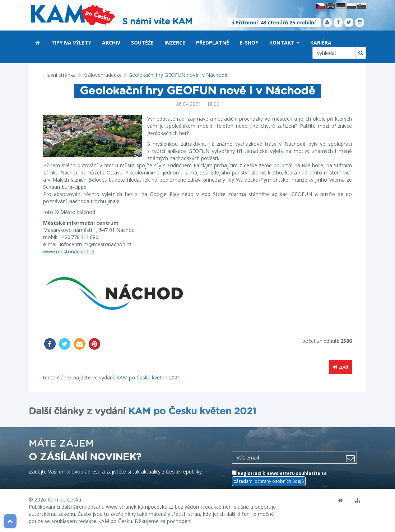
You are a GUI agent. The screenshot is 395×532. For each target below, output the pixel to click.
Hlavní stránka (59, 75)
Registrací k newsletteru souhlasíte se (279, 478)
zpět (341, 367)
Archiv (111, 43)
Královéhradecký (102, 75)
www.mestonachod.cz (69, 251)
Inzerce (175, 43)
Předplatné (213, 43)
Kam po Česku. (65, 500)
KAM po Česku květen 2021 (148, 377)
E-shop (249, 43)
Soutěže (142, 43)
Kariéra (321, 43)
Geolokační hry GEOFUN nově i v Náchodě (178, 75)
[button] (298, 43)
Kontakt (284, 43)
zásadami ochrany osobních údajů (269, 481)
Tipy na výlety (71, 43)
